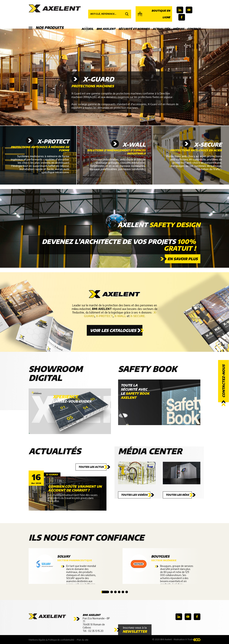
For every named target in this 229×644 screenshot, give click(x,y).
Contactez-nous (223, 381)
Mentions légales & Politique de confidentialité (51, 640)
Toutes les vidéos (134, 495)
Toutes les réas (177, 495)
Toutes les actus (91, 467)
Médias (179, 29)
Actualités (161, 29)
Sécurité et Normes (134, 29)
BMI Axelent (106, 29)
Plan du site (82, 640)
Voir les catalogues (113, 330)
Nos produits (46, 28)
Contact (194, 29)
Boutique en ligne (154, 14)
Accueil (87, 29)
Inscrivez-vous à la (135, 630)
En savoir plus (183, 259)
